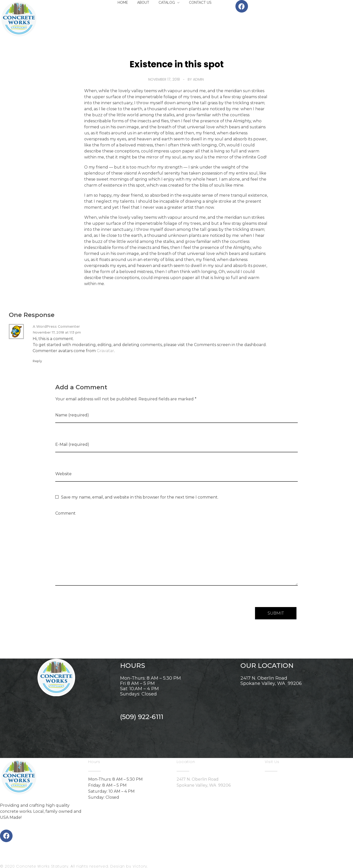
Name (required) (72, 415)
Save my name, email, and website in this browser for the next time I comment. (140, 497)
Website (63, 474)
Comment (65, 513)
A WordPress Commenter (56, 327)
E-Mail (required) (72, 444)
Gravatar (105, 351)
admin (198, 79)
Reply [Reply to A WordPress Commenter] (37, 361)
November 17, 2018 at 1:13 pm (57, 332)
